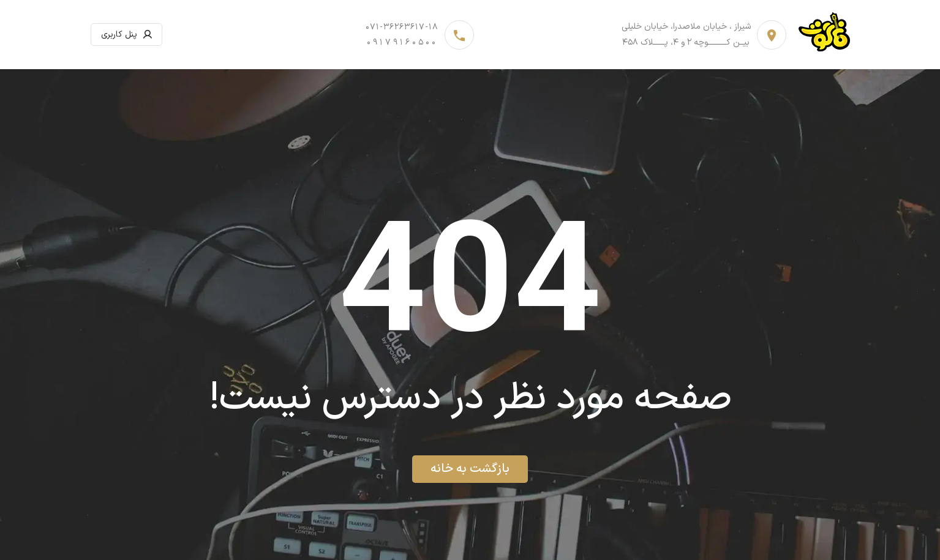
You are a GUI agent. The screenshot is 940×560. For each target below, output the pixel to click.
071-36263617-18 (402, 27)
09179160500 (402, 43)
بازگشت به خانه (470, 469)
